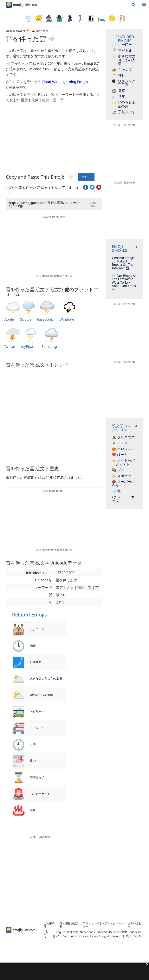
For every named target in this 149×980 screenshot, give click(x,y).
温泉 (33, 810)
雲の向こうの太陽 (42, 695)
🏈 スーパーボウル (123, 484)
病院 (119, 91)
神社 (119, 75)
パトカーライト (40, 794)
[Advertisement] (74, 971)
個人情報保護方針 (69, 925)
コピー (86, 177)
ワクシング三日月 (124, 83)
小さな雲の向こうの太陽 (124, 60)
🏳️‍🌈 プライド (122, 470)
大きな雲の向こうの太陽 (46, 678)
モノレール (37, 728)
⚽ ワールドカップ (123, 499)
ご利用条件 (49, 925)
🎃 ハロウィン (123, 449)
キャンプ (122, 70)
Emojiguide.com (15, 31)
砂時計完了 (37, 777)
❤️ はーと (120, 455)
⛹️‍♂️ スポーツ (122, 476)
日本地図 (36, 662)
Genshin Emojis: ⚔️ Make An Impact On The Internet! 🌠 (124, 263)
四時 (33, 646)
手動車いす (124, 112)
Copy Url (93, 204)
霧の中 (34, 761)
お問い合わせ (135, 925)
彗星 (119, 97)
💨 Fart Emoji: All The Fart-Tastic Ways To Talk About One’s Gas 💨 (124, 283)
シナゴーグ (37, 629)
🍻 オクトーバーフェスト (123, 462)
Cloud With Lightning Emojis (65, 82)
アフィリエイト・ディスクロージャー (103, 925)
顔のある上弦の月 (124, 104)
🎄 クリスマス (123, 437)
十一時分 (122, 45)
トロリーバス (39, 711)
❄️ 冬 (116, 491)
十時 (33, 744)
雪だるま (122, 50)
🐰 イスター (122, 443)
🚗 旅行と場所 (40, 31)
